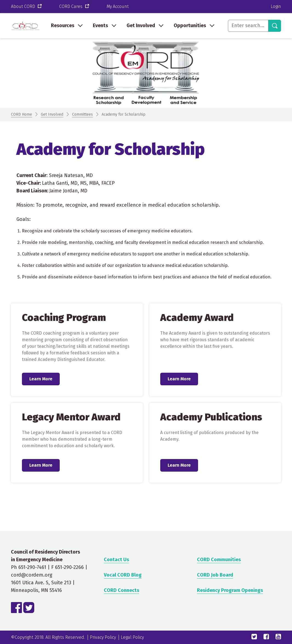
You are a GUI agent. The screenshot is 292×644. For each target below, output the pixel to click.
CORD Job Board (215, 575)
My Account (118, 6)
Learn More (41, 379)
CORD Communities (219, 560)
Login (276, 6)
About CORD (27, 7)
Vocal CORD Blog (123, 575)
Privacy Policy (103, 637)
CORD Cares (75, 7)
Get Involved (52, 114)
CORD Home (22, 114)
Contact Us (116, 560)
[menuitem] (66, 26)
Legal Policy (132, 637)
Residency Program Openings (230, 590)
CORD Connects (121, 590)
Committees (82, 114)
